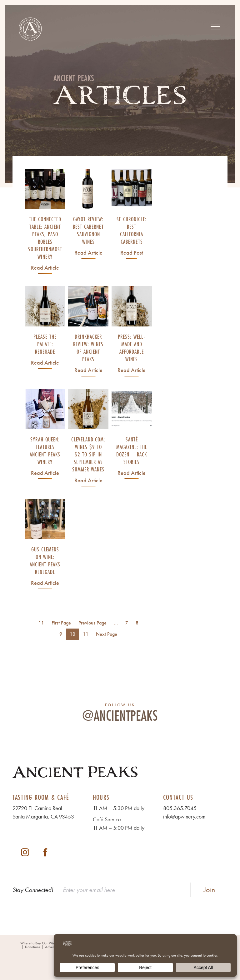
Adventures (53, 947)
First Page (61, 623)
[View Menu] (215, 27)
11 (86, 634)
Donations (32, 947)
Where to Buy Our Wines (39, 943)
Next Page (107, 634)
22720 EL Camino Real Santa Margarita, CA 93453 (43, 812)
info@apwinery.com (184, 816)
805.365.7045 (180, 808)
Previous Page (92, 623)
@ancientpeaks (120, 715)
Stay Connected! (33, 890)
